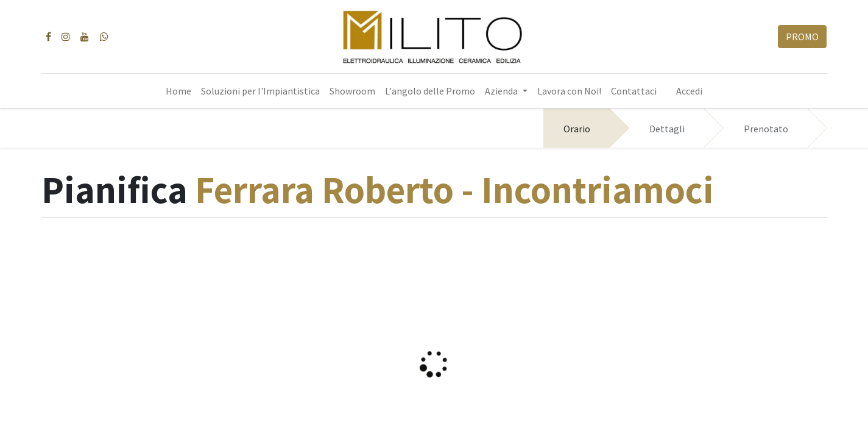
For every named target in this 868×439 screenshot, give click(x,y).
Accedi (689, 91)
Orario (577, 129)
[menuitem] (178, 91)
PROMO (802, 37)
